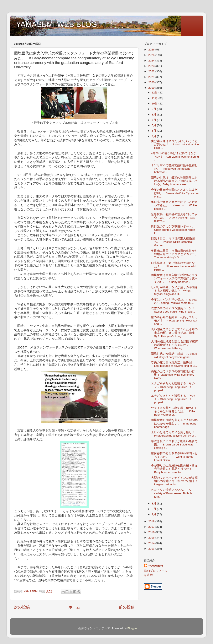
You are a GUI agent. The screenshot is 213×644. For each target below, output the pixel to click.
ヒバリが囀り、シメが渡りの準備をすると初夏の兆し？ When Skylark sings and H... (174, 291)
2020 (152, 82)
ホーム (74, 607)
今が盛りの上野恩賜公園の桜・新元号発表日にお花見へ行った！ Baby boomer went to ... (174, 469)
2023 (152, 66)
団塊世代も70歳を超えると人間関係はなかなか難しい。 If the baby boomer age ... (174, 423)
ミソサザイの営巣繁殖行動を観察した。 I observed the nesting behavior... (174, 169)
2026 (152, 50)
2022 (152, 71)
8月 (154, 115)
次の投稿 (22, 607)
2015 (152, 538)
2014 (152, 543)
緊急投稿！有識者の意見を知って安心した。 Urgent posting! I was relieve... (174, 218)
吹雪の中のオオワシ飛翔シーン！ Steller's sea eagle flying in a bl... (174, 310)
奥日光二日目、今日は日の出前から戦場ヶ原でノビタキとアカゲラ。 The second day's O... (176, 254)
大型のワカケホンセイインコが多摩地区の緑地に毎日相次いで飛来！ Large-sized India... (174, 481)
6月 (154, 125)
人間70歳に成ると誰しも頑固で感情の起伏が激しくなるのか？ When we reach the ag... (174, 345)
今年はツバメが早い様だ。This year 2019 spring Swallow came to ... (174, 301)
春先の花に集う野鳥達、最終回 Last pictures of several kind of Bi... (174, 364)
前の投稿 (127, 607)
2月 (154, 509)
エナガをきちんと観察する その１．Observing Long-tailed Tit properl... (173, 399)
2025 (152, 55)
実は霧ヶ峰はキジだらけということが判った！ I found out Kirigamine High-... (175, 144)
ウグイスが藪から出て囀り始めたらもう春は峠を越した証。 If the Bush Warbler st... (174, 411)
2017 (152, 527)
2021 (152, 77)
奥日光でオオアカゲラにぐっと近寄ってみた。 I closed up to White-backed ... (174, 205)
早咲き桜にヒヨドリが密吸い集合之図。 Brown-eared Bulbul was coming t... (174, 445)
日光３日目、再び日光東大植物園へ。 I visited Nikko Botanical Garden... (173, 242)
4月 (154, 136)
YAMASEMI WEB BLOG (56, 24)
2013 (152, 549)
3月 (154, 504)
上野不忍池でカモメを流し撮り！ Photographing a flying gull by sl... (174, 434)
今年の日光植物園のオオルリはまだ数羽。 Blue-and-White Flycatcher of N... (175, 193)
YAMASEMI (156, 566)
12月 (155, 93)
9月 (154, 109)
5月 (154, 131)
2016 (152, 532)
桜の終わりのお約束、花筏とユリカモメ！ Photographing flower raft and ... (174, 321)
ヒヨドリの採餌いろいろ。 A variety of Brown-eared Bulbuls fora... (172, 493)
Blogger (132, 628)
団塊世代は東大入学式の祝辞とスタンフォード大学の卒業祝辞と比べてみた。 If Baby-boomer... (174, 278)
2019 (152, 88)
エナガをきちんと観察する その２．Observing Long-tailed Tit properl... (173, 387)
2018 (152, 521)
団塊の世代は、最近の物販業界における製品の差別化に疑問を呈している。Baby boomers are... (174, 181)
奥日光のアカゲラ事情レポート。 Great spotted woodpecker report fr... (174, 230)
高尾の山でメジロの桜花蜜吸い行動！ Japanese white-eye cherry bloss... (173, 375)
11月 (155, 98)
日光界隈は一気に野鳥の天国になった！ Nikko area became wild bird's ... (174, 266)
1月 (154, 514)
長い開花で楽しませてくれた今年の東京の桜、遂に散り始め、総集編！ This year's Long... (174, 333)
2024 (152, 61)
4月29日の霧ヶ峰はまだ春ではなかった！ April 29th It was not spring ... (175, 156)
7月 (154, 120)
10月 (155, 104)
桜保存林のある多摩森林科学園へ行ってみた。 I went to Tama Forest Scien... (174, 457)
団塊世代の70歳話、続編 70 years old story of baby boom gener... (174, 355)
